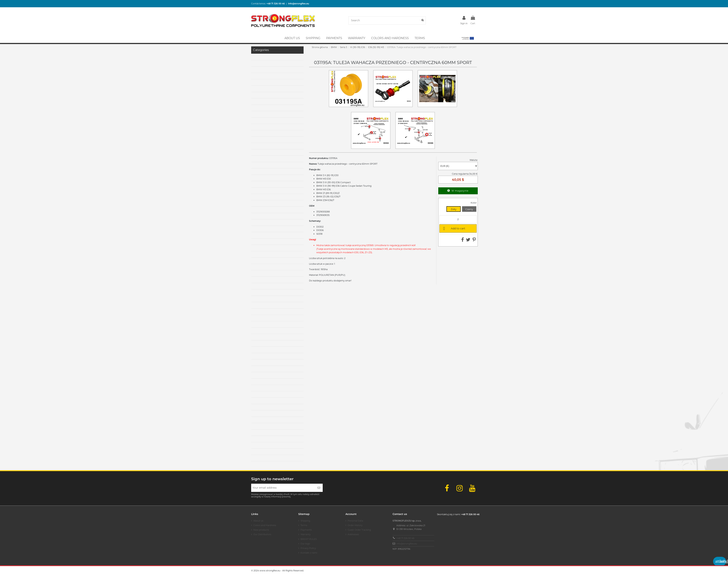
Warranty (306, 534)
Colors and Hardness (265, 525)
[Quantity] (458, 219)
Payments (306, 530)
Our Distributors (262, 534)
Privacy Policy (308, 548)
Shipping (305, 521)
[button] (467, 38)
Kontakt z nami (309, 553)
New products (261, 530)
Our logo (305, 544)
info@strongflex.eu (407, 544)
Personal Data (355, 521)
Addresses (353, 534)
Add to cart (454, 228)
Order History (355, 525)
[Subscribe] (319, 488)
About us (258, 521)
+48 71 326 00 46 (405, 538)
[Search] (423, 20)
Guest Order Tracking (359, 530)
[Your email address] (283, 488)
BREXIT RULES (309, 539)
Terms (304, 525)
